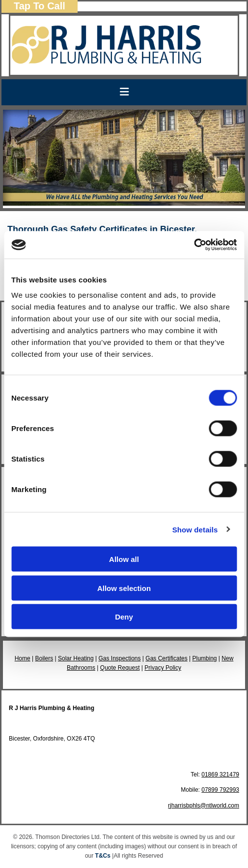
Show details (195, 529)
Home (23, 658)
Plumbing (204, 658)
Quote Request (120, 668)
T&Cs (103, 856)
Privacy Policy (163, 668)
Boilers (44, 658)
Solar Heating (76, 658)
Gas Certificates (166, 658)
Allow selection (124, 588)
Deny (124, 617)
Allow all (124, 559)
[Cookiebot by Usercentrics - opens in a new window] (194, 245)
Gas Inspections (119, 658)
